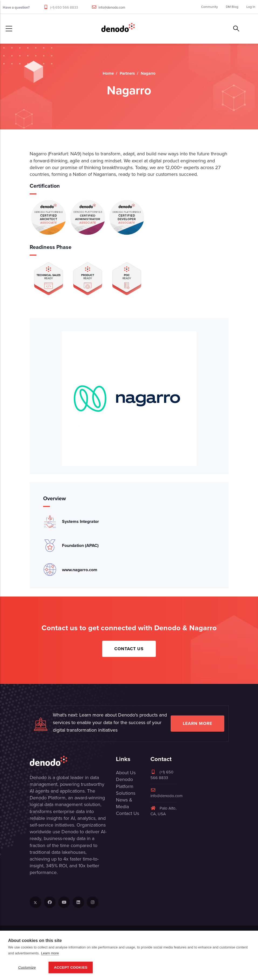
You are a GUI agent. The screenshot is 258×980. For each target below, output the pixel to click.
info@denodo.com (112, 7)
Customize (27, 967)
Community (209, 7)
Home (108, 73)
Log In (251, 7)
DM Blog (232, 7)
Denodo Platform (125, 783)
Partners (127, 73)
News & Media (124, 803)
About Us (126, 773)
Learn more (197, 723)
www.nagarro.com (80, 570)
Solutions (126, 793)
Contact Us (129, 649)
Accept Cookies (71, 967)
